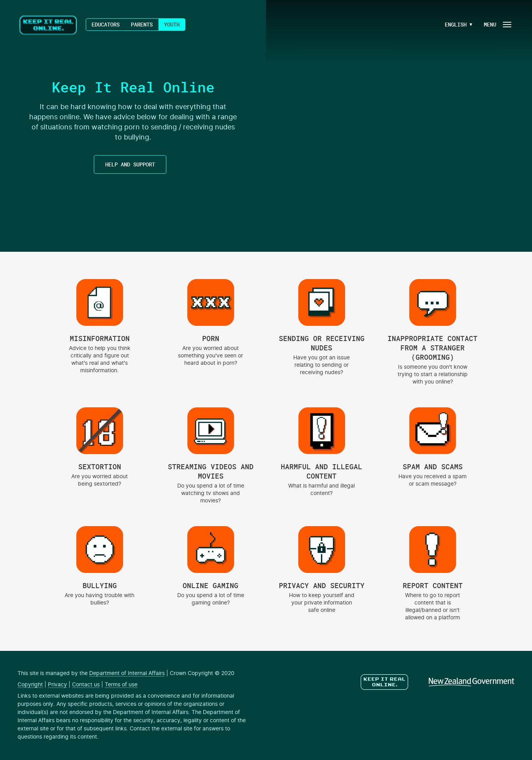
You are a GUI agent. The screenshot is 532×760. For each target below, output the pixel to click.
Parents (142, 24)
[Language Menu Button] (456, 25)
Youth (172, 24)
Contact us (86, 685)
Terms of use (121, 685)
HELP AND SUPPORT (130, 164)
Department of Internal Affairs (127, 673)
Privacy (57, 685)
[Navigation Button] (497, 24)
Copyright (30, 685)
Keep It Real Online (49, 25)
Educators (106, 24)
